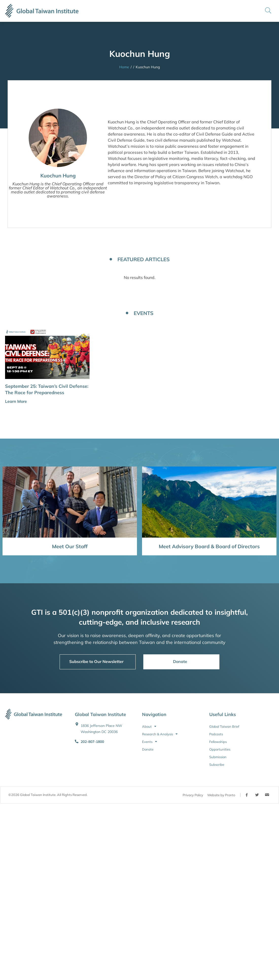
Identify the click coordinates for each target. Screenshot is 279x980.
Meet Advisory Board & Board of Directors (209, 546)
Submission (218, 757)
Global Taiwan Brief (224, 726)
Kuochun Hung (58, 176)
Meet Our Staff (70, 546)
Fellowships (218, 742)
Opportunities (220, 749)
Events (150, 742)
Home (124, 67)
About (149, 726)
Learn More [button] (16, 401)
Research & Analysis (160, 734)
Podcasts (216, 734)
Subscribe (217, 765)
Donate (148, 749)
